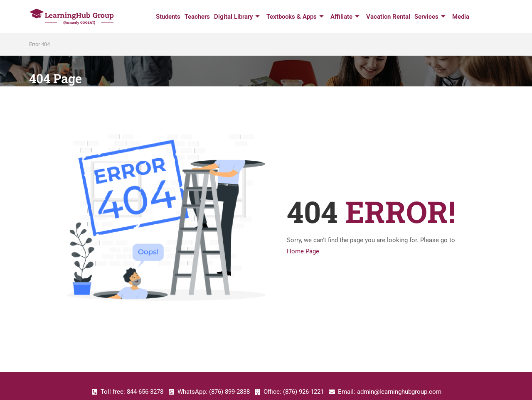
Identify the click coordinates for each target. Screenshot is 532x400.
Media (461, 17)
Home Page (303, 251)
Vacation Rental (388, 17)
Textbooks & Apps (295, 17)
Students (168, 17)
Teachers (197, 17)
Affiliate (345, 17)
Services (430, 17)
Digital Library (237, 17)
